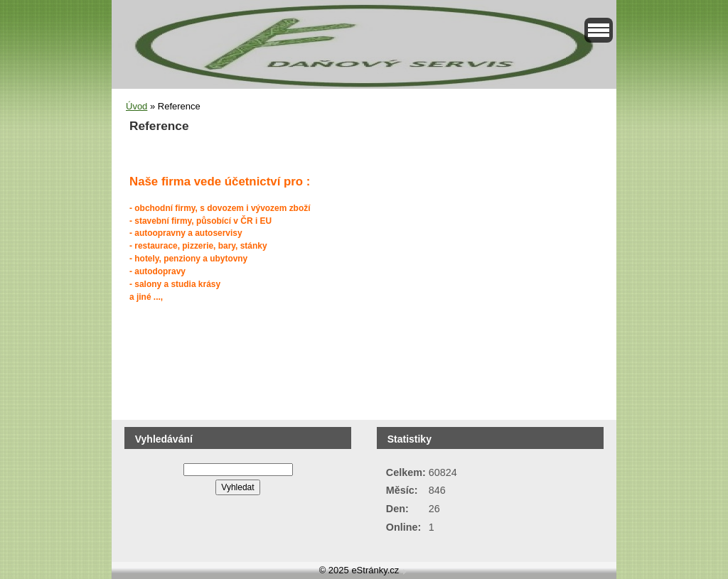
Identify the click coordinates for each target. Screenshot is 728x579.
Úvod (136, 106)
